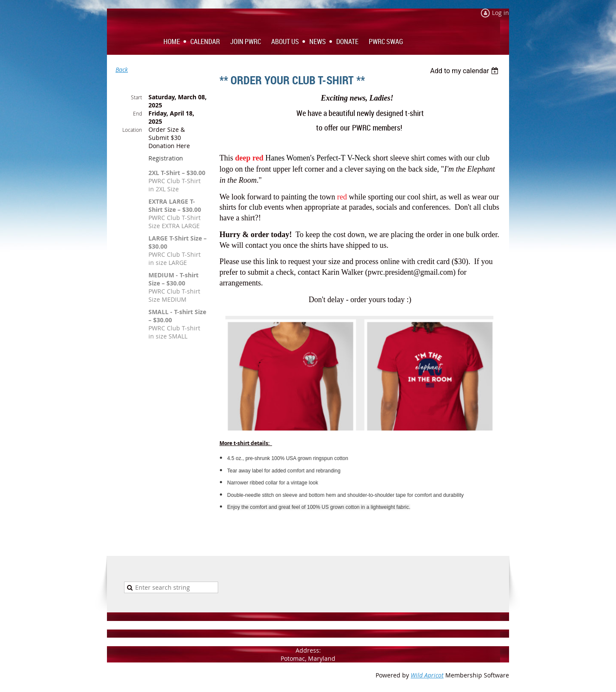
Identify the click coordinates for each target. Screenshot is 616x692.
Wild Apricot (427, 675)
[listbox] (465, 71)
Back (122, 70)
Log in (500, 13)
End (138, 113)
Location (132, 130)
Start (136, 97)
